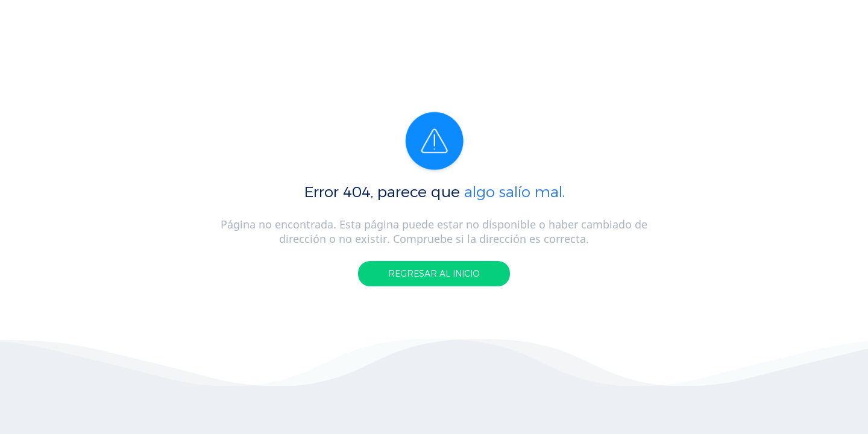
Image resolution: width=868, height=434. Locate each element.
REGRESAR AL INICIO (434, 273)
